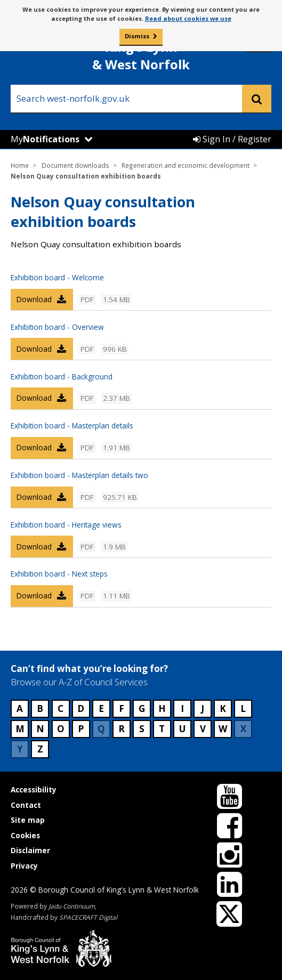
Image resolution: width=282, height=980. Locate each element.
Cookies (25, 835)
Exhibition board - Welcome (57, 277)
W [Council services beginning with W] (223, 729)
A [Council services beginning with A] (20, 708)
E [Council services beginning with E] (101, 708)
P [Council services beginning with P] (81, 729)
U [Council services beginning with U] (182, 729)
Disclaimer (30, 850)
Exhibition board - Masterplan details (72, 426)
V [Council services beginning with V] (203, 729)
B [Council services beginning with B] (40, 708)
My (45, 139)
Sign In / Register (232, 139)
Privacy (24, 866)
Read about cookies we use (188, 18)
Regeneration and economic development (186, 165)
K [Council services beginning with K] (223, 708)
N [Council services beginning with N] (40, 729)
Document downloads (75, 165)
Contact (26, 805)
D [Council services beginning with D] (81, 708)
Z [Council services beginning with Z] (40, 749)
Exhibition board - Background (62, 376)
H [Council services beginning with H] (162, 708)
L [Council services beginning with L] (243, 708)
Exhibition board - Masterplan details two (79, 475)
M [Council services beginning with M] (20, 729)
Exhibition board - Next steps (59, 574)
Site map (28, 820)
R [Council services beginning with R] (122, 729)
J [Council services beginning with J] (203, 708)
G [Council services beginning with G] (142, 708)
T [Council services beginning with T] (162, 729)
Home (20, 165)
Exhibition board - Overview (57, 327)
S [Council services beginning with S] (142, 729)
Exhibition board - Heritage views (66, 525)
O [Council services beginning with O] (61, 729)
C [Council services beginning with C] (61, 708)
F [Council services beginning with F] (122, 708)
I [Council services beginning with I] (182, 708)
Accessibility (34, 789)
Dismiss (137, 36)
